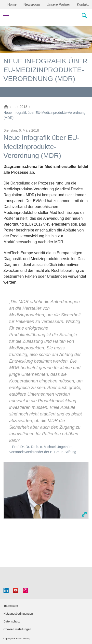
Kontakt (83, 4)
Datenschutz (12, 621)
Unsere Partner (59, 4)
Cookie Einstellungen (17, 629)
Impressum (11, 606)
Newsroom (32, 4)
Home (12, 4)
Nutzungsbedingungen (18, 614)
